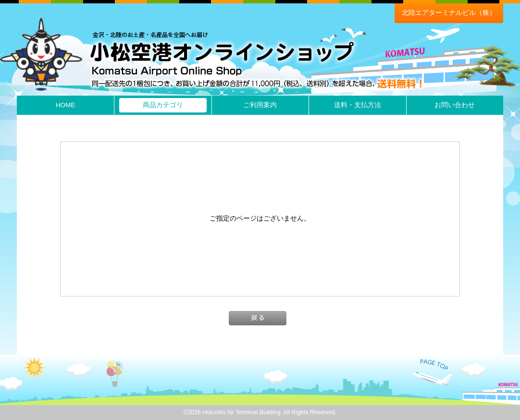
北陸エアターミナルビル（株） (449, 13)
